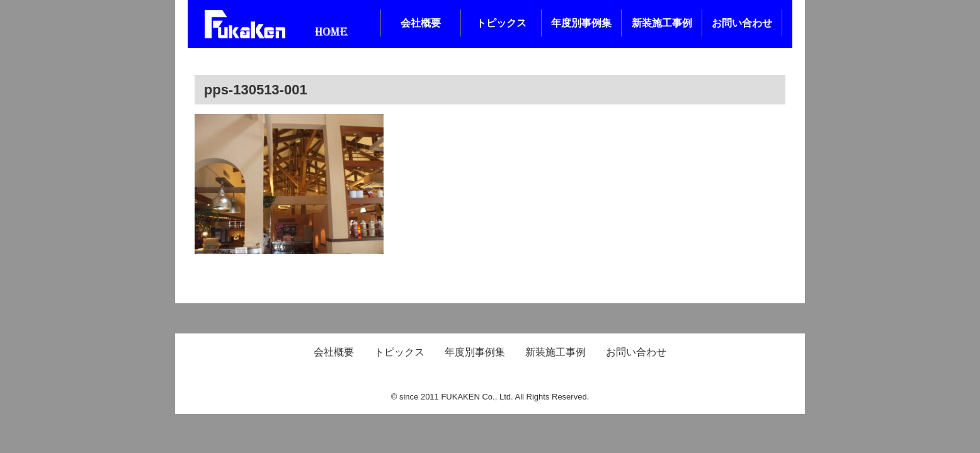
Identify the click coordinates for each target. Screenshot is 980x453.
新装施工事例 (662, 23)
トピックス (501, 23)
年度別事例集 (581, 23)
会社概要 (421, 23)
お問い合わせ (742, 23)
